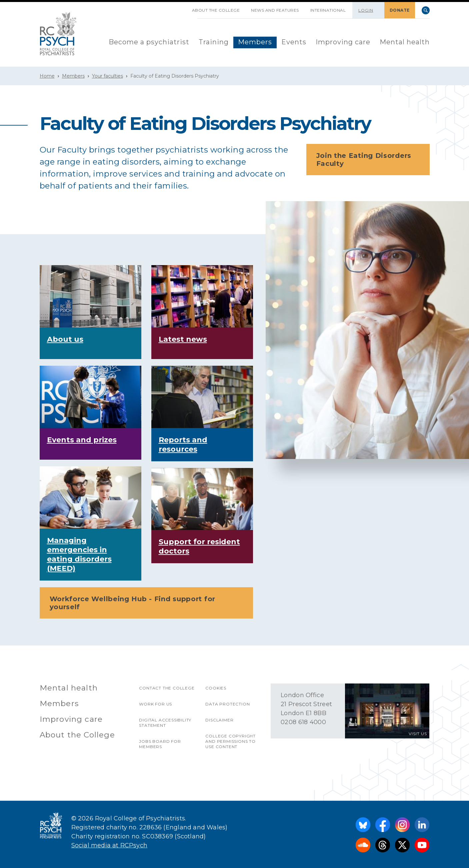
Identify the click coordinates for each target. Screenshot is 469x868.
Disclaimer (219, 720)
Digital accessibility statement (165, 723)
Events (294, 42)
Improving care (343, 42)
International (328, 10)
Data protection (227, 704)
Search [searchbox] (426, 10)
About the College (216, 10)
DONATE (400, 10)
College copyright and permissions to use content (230, 741)
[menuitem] (149, 42)
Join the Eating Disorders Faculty (370, 160)
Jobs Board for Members (160, 744)
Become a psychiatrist (149, 42)
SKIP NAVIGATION (181, 8)
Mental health (405, 42)
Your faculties (107, 76)
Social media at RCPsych (109, 845)
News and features (275, 10)
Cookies (216, 688)
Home (47, 76)
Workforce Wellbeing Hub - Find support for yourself (148, 603)
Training (214, 42)
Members (255, 42)
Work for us (155, 704)
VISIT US (418, 734)
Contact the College (167, 688)
